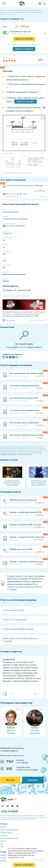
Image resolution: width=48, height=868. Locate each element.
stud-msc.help (9, 320)
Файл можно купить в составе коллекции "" (24, 45)
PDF (4, 254)
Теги (2, 847)
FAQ (2, 844)
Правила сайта (6, 855)
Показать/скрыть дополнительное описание (17, 173)
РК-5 (5, 261)
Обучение (10, 780)
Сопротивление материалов (15, 219)
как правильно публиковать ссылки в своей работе (21, 454)
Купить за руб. (24, 39)
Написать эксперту (26, 102)
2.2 (4, 240)
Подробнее (33, 780)
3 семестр (7, 233)
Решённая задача (10, 212)
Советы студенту (7, 833)
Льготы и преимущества (9, 838)
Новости (3, 827)
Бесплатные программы (9, 830)
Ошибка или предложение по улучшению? (16, 296)
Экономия (4, 835)
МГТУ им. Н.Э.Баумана (14, 226)
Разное (3, 841)
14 (4, 247)
